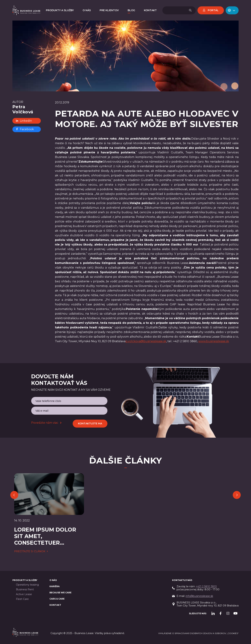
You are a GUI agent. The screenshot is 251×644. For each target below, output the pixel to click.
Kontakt (55, 605)
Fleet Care (22, 599)
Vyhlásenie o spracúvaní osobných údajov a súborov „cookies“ (198, 633)
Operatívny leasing (27, 585)
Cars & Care (57, 599)
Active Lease (24, 594)
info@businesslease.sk (199, 596)
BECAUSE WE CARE (60, 593)
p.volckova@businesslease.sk (146, 341)
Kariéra (55, 586)
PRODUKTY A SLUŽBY (25, 580)
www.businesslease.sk (214, 341)
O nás (53, 580)
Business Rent (25, 590)
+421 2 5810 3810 (206, 586)
